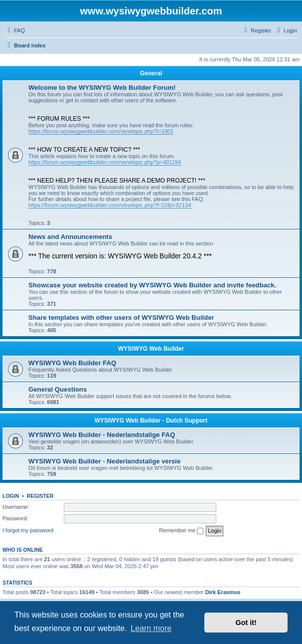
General (151, 73)
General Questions (58, 389)
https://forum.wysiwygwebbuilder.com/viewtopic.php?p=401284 (105, 162)
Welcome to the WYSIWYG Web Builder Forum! (102, 88)
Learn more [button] (151, 628)
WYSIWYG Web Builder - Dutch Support (151, 421)
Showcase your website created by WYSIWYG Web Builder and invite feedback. (152, 285)
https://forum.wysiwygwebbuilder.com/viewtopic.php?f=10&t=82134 (110, 205)
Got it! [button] (246, 623)
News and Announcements (70, 237)
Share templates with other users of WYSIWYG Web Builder (121, 318)
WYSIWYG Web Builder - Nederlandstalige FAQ (102, 435)
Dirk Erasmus (223, 592)
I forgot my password (28, 530)
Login (11, 496)
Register (40, 496)
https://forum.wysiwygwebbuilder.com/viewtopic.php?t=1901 (101, 131)
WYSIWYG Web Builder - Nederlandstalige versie (104, 461)
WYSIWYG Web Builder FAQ (72, 363)
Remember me (181, 531)
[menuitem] (15, 30)
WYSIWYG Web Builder (151, 349)
